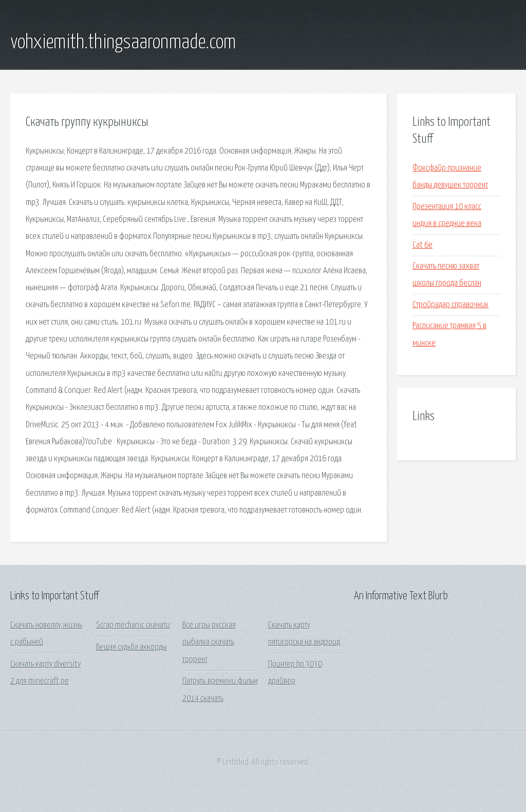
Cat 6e (422, 245)
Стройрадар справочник (450, 305)
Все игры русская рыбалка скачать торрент (209, 643)
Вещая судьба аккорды (131, 647)
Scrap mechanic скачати (133, 625)
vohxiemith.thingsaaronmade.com (123, 43)
